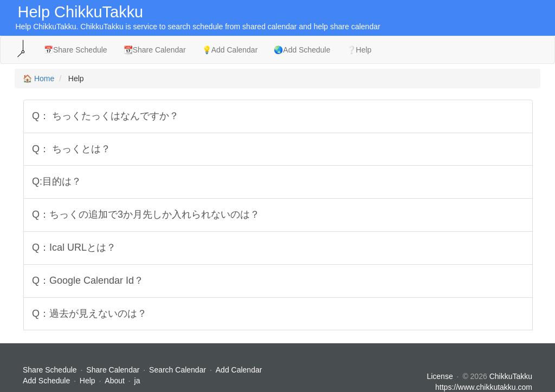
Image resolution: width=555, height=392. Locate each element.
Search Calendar (179, 370)
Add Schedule (46, 381)
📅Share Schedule (76, 50)
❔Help (359, 50)
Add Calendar (239, 370)
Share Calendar (113, 370)
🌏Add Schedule (302, 50)
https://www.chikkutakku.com (484, 387)
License (440, 376)
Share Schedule (50, 370)
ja (137, 381)
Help (88, 381)
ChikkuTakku (511, 376)
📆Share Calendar (155, 50)
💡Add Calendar (230, 50)
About (115, 381)
